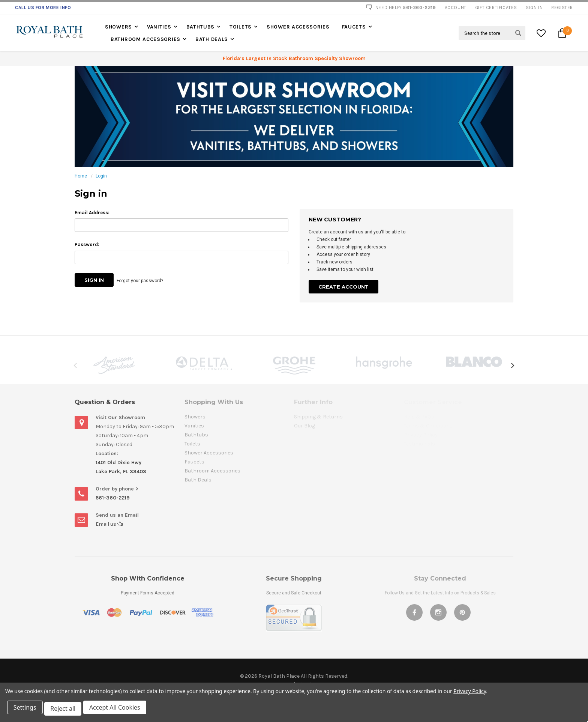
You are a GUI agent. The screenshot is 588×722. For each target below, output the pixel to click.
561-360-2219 (113, 498)
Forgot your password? (141, 280)
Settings (26, 710)
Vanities (159, 27)
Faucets (354, 27)
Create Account (343, 287)
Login (101, 176)
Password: (87, 244)
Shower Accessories (298, 27)
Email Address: (92, 213)
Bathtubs (201, 27)
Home (81, 176)
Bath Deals (212, 39)
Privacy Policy (470, 694)
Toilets (241, 27)
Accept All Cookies (118, 710)
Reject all (65, 710)
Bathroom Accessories (145, 39)
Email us (109, 524)
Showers (118, 27)
